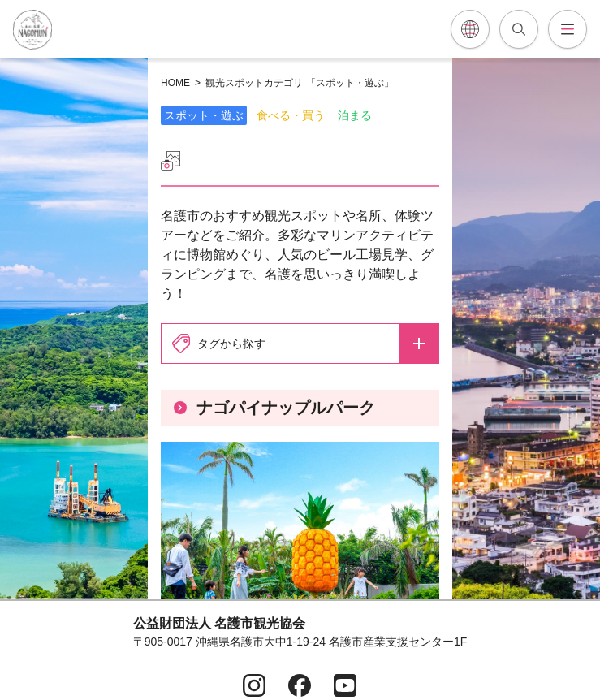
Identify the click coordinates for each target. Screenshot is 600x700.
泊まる (355, 115)
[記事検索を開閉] (519, 29)
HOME (175, 83)
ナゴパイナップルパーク (274, 408)
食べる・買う (291, 115)
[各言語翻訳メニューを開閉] (470, 29)
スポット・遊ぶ (204, 115)
